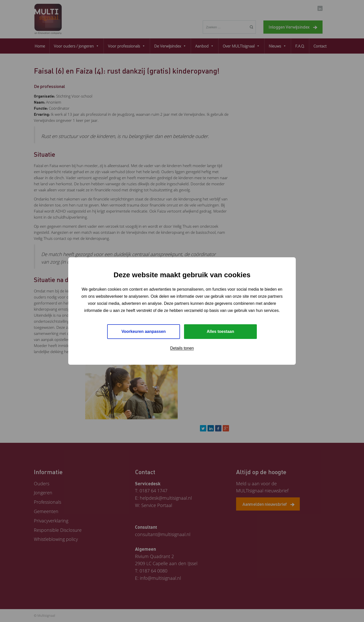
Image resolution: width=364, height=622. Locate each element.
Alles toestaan (220, 331)
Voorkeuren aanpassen (144, 331)
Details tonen (182, 348)
